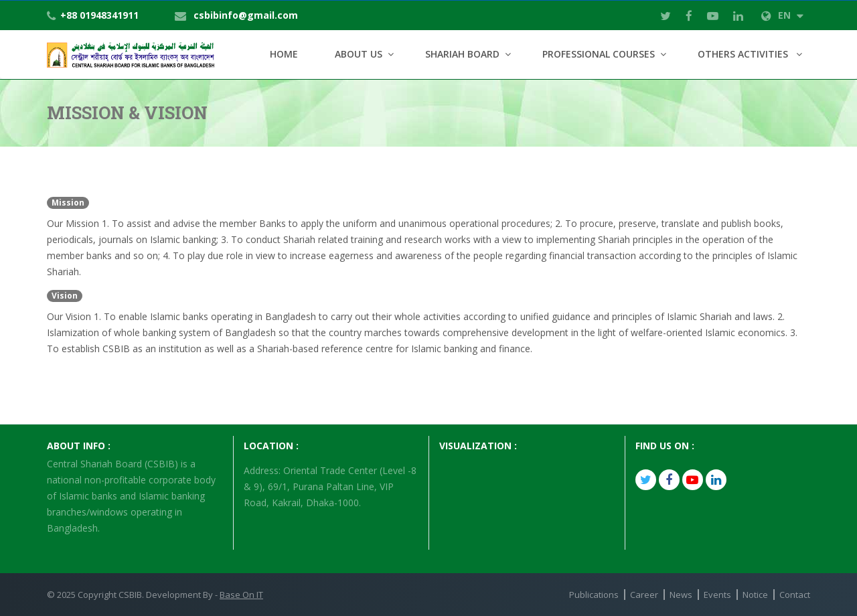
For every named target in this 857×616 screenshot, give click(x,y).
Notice (755, 595)
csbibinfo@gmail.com (246, 15)
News (681, 595)
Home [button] (284, 54)
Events (717, 595)
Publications (594, 595)
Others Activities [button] (744, 54)
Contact (795, 595)
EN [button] (782, 15)
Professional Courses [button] (599, 54)
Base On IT (241, 595)
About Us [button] (359, 54)
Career (644, 595)
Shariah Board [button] (462, 54)
